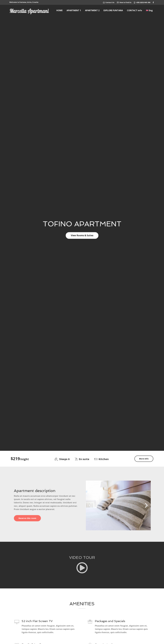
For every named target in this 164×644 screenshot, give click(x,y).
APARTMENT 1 (74, 10)
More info (144, 459)
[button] (90, 505)
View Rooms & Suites (82, 235)
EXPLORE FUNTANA (113, 10)
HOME (59, 10)
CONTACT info (134, 10)
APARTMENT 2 (92, 10)
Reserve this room (27, 518)
